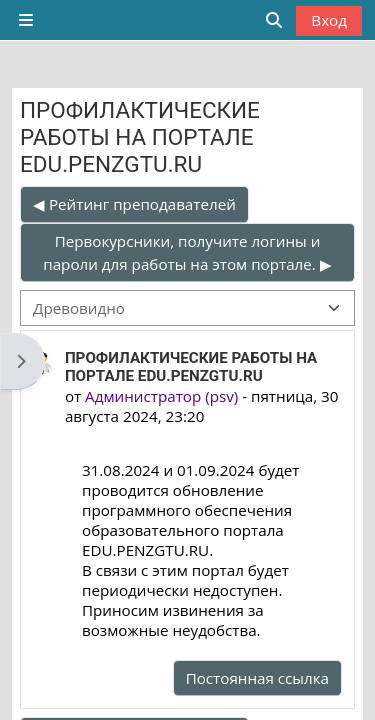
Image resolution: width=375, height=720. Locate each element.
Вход (329, 20)
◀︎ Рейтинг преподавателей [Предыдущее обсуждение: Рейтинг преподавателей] (134, 204)
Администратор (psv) (161, 396)
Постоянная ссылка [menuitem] (257, 678)
